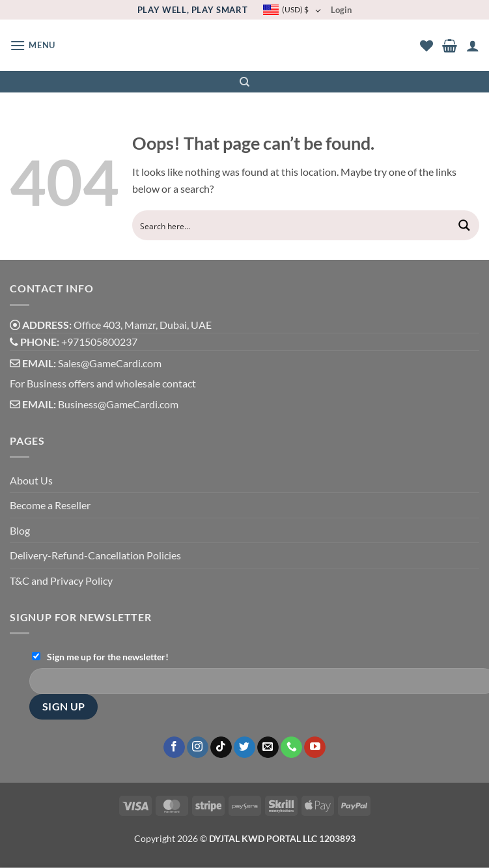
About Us (31, 480)
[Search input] (292, 225)
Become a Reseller (50, 505)
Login (341, 10)
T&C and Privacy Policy (61, 581)
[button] (33, 45)
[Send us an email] (268, 748)
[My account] (473, 46)
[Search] (244, 82)
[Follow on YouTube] (315, 748)
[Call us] (291, 748)
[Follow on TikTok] (221, 748)
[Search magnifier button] (464, 225)
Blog (20, 530)
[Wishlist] (426, 46)
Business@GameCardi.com (118, 404)
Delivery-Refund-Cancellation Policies (95, 555)
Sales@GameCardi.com (110, 363)
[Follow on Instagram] (198, 748)
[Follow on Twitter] (244, 748)
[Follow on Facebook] (174, 748)
